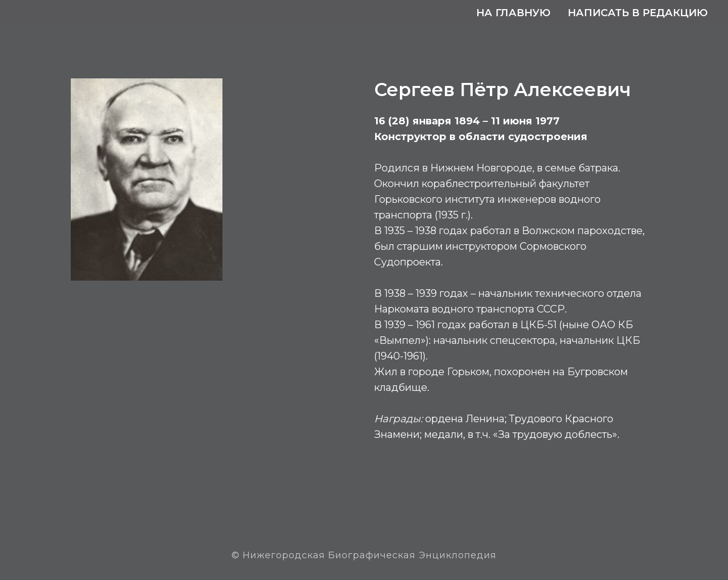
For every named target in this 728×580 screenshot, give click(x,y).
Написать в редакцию (638, 13)
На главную (513, 13)
